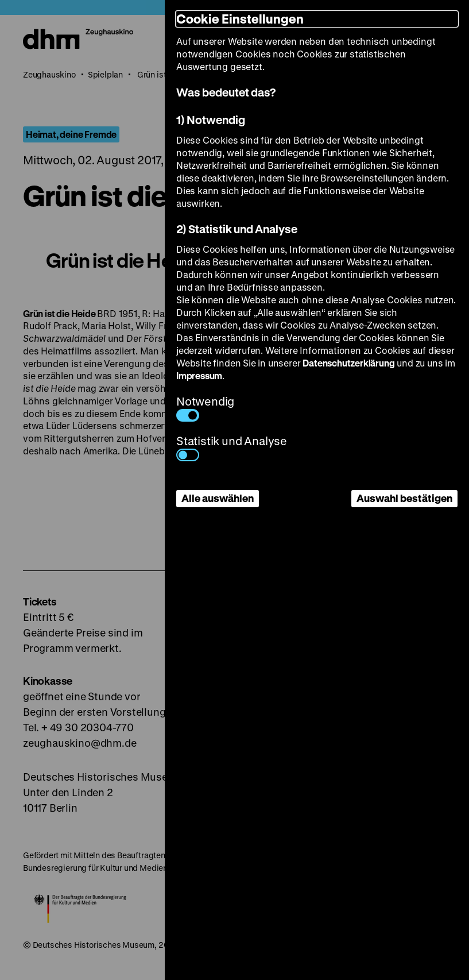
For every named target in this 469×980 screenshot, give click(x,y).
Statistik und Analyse (232, 447)
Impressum (199, 375)
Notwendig (205, 408)
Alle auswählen (218, 498)
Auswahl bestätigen (404, 498)
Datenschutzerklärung (348, 363)
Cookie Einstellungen (240, 19)
